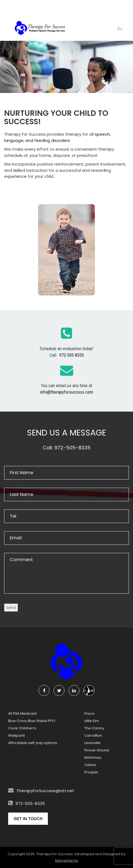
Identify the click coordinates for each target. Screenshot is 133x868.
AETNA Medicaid (22, 713)
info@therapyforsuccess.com (66, 392)
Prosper (91, 772)
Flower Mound (97, 750)
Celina (90, 765)
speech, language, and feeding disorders (57, 137)
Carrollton (93, 735)
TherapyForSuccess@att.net (45, 791)
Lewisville (92, 743)
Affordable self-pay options (33, 743)
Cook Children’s (22, 728)
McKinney (93, 757)
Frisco (89, 713)
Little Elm (92, 721)
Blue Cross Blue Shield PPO (32, 721)
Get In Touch (28, 819)
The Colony (94, 728)
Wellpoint (16, 735)
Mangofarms (67, 861)
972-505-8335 (72, 355)
